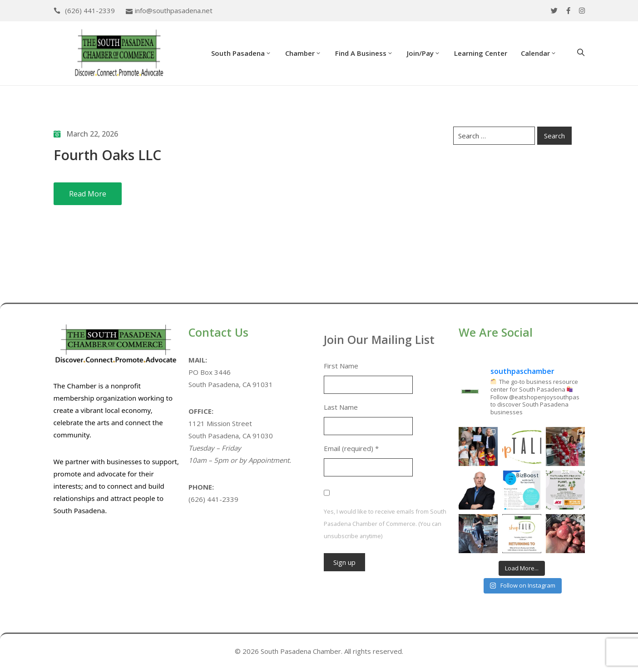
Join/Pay (424, 53)
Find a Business (364, 53)
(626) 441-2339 (90, 10)
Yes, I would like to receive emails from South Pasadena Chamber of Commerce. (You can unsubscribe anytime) (385, 524)
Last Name (341, 407)
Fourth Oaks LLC (107, 155)
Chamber (303, 53)
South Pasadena (241, 53)
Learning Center (481, 53)
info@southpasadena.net (174, 10)
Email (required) (351, 448)
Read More (88, 194)
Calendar (539, 53)
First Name (341, 366)
